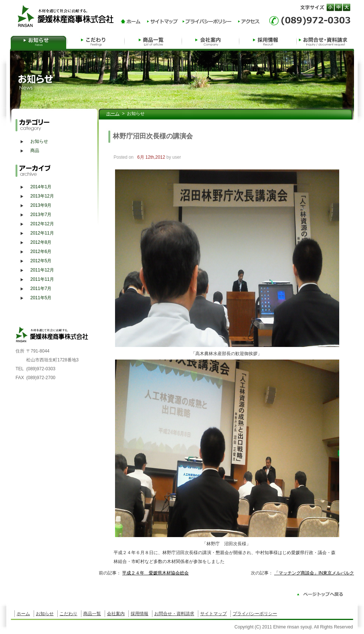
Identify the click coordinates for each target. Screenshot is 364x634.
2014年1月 (41, 187)
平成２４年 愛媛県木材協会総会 (155, 573)
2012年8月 (41, 242)
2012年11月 (42, 233)
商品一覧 (153, 41)
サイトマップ (213, 614)
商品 (35, 151)
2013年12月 (42, 196)
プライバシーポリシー (255, 614)
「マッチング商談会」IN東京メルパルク (314, 573)
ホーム (113, 114)
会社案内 (211, 41)
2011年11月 (42, 279)
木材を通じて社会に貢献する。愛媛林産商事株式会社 (68, 16)
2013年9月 (41, 205)
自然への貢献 (96, 41)
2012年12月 (42, 224)
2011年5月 (41, 298)
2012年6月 (41, 252)
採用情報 (268, 41)
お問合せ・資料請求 (325, 41)
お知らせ (39, 41)
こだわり (68, 614)
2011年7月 (41, 289)
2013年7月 (41, 215)
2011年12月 (42, 270)
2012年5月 (41, 261)
